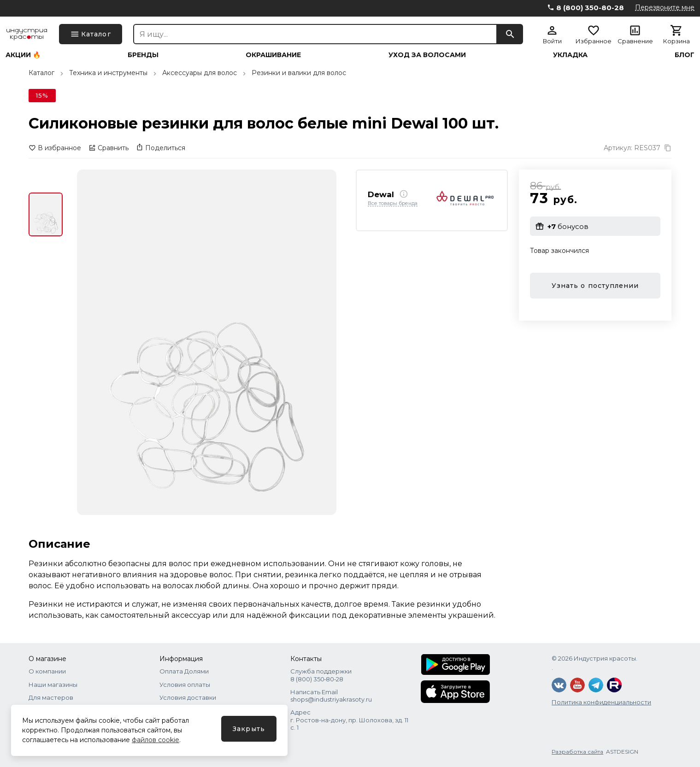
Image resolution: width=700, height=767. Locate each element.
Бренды (143, 55)
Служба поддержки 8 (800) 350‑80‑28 (321, 675)
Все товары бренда (393, 204)
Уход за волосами (427, 55)
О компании (47, 671)
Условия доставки (188, 697)
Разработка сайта (577, 752)
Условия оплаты (185, 685)
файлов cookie (156, 740)
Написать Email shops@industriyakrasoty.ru (331, 696)
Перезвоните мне (665, 7)
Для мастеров (51, 697)
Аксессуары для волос (200, 73)
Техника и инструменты (108, 73)
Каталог (41, 73)
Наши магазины (53, 685)
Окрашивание (273, 55)
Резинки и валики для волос (299, 73)
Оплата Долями (184, 671)
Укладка (570, 55)
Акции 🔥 (23, 55)
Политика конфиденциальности (601, 702)
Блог (685, 55)
